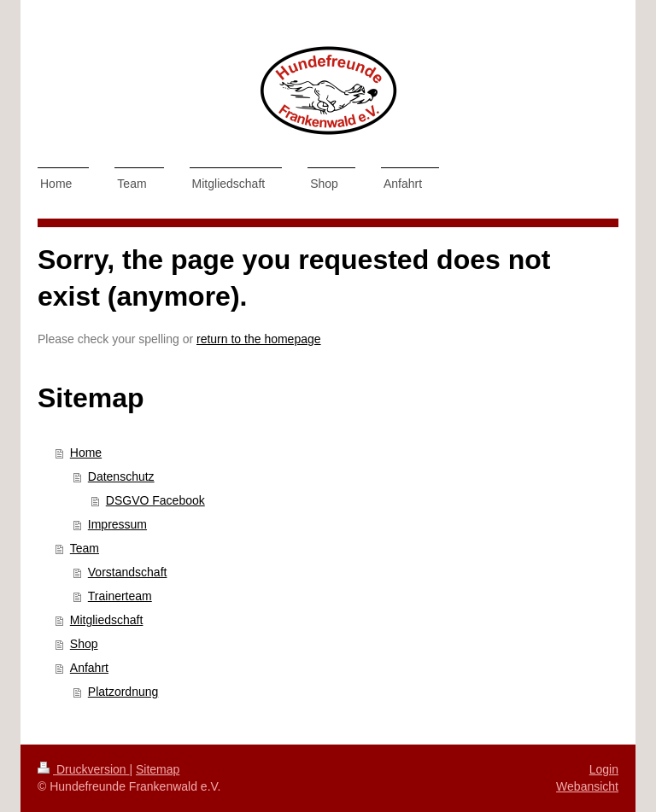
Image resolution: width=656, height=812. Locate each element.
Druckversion (83, 769)
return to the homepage (259, 339)
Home (86, 453)
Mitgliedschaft (107, 620)
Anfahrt (89, 668)
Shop (84, 644)
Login (604, 769)
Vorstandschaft (128, 572)
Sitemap (158, 769)
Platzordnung (123, 692)
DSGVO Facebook (155, 500)
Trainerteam (120, 596)
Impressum (117, 524)
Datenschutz (121, 476)
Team (85, 548)
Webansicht (587, 786)
